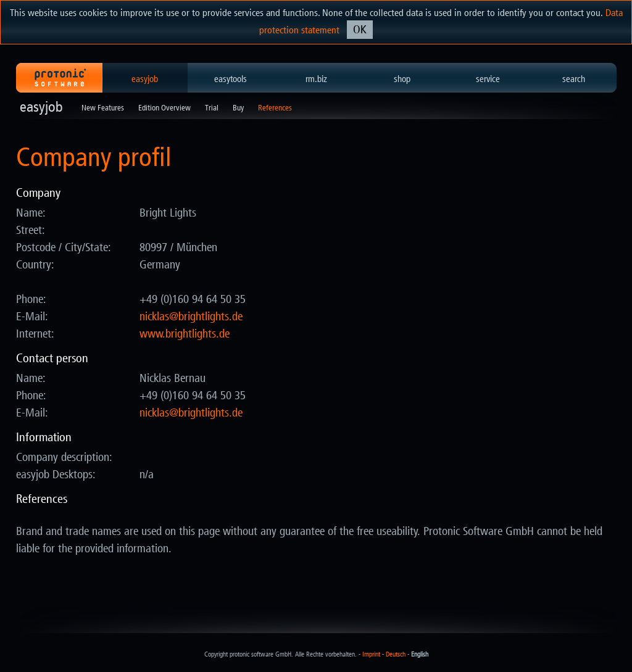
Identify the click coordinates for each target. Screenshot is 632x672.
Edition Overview (164, 108)
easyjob (145, 79)
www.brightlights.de (185, 334)
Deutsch (396, 654)
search (574, 79)
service (488, 79)
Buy (238, 108)
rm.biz (316, 79)
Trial (212, 108)
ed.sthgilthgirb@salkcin (191, 317)
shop (402, 79)
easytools (231, 79)
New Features (103, 108)
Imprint (371, 654)
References (275, 108)
